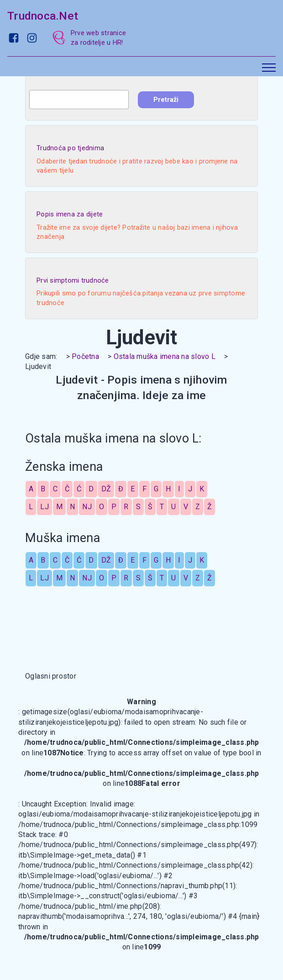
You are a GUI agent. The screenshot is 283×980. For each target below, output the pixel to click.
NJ (87, 507)
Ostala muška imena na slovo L (165, 356)
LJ (45, 507)
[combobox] (79, 100)
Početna (85, 356)
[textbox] (79, 100)
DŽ (106, 489)
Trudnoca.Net (43, 16)
